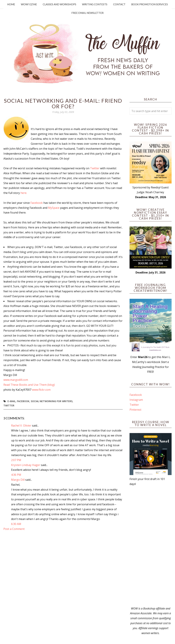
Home (11, 4)
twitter (9, 405)
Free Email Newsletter (87, 13)
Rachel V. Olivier (21, 426)
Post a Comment (14, 529)
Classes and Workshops (59, 4)
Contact (119, 4)
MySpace (54, 208)
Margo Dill (18, 480)
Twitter (95, 168)
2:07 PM (16, 460)
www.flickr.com (41, 390)
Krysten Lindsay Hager (26, 465)
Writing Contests (95, 4)
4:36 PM (16, 475)
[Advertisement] (151, 546)
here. (24, 193)
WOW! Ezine (29, 4)
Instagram (136, 400)
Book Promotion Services (150, 4)
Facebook (37, 203)
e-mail (12, 401)
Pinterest (135, 410)
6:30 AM (16, 524)
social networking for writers (52, 401)
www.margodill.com (16, 380)
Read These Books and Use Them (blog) (29, 385)
